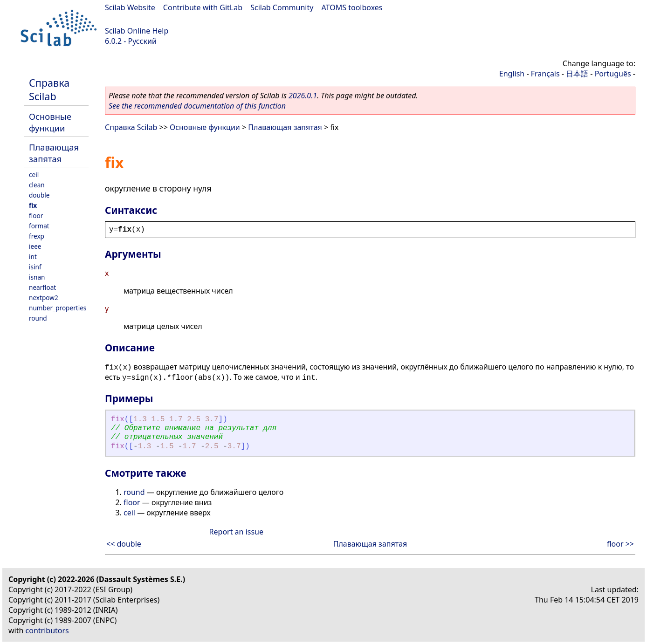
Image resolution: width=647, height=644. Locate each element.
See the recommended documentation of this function (197, 106)
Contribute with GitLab (203, 7)
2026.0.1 (303, 96)
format (39, 226)
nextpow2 (44, 298)
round (38, 318)
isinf (35, 267)
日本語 (577, 74)
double (39, 195)
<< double (124, 544)
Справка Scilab (49, 89)
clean (37, 185)
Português (613, 74)
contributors (47, 630)
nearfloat (42, 287)
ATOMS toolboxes (352, 7)
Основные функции (50, 122)
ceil (34, 175)
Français (545, 74)
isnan (37, 277)
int (33, 257)
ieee (35, 246)
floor (36, 216)
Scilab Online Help (137, 31)
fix (33, 205)
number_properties (58, 308)
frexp (37, 236)
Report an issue (236, 532)
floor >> (620, 544)
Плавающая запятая (54, 153)
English (512, 74)
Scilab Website (130, 7)
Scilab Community (282, 7)
